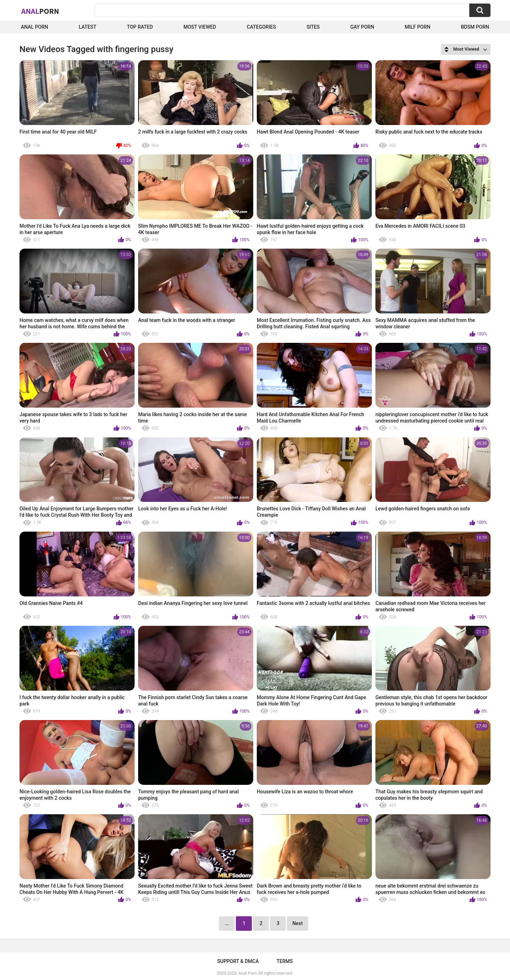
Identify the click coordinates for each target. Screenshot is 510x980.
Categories (261, 27)
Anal (40, 11)
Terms (285, 961)
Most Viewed (200, 27)
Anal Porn (35, 27)
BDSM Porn (475, 27)
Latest (87, 27)
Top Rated (140, 27)
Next (297, 923)
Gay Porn (362, 27)
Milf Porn (418, 27)
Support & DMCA (238, 961)
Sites (313, 27)
